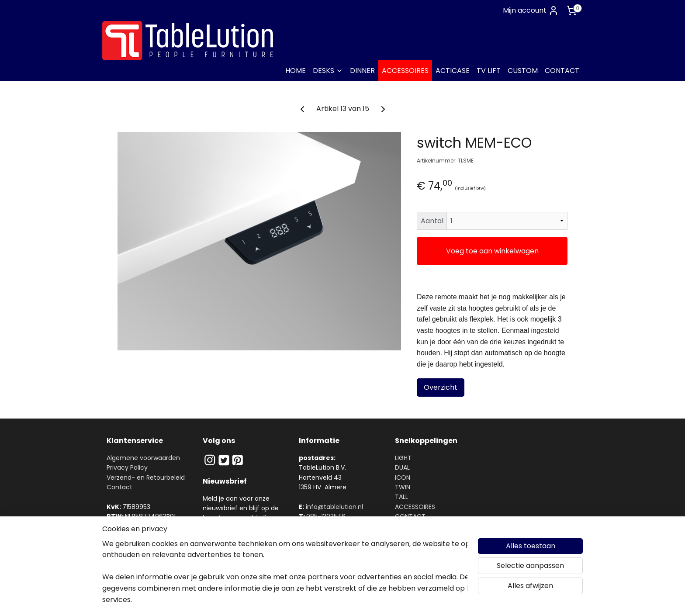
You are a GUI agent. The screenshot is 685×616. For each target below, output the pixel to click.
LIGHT (403, 458)
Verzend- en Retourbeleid (146, 478)
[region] (285, 577)
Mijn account (531, 10)
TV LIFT (489, 71)
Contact (119, 487)
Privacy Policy (127, 467)
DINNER (362, 71)
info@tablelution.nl (334, 507)
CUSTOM (523, 71)
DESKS (328, 71)
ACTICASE (453, 71)
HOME (296, 71)
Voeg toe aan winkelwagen (492, 251)
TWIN (403, 487)
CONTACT (562, 71)
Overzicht (441, 387)
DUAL (402, 467)
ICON (403, 478)
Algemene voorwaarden (143, 458)
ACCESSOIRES (405, 71)
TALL (401, 497)
